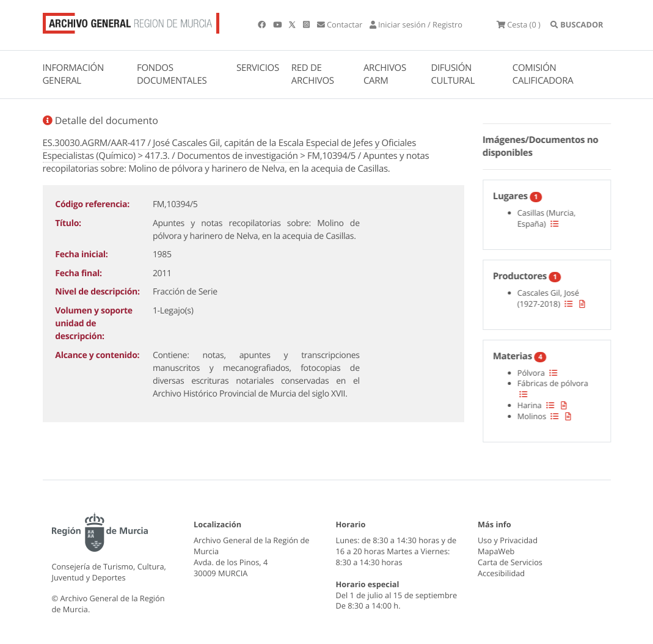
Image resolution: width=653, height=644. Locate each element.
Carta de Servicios (510, 562)
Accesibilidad (501, 573)
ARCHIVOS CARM (385, 74)
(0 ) (519, 24)
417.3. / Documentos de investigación (221, 156)
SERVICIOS (258, 68)
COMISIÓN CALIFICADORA (543, 74)
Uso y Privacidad (508, 540)
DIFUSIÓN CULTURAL (453, 74)
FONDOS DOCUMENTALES (172, 74)
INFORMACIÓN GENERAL (73, 74)
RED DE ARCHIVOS (313, 74)
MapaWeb (496, 551)
